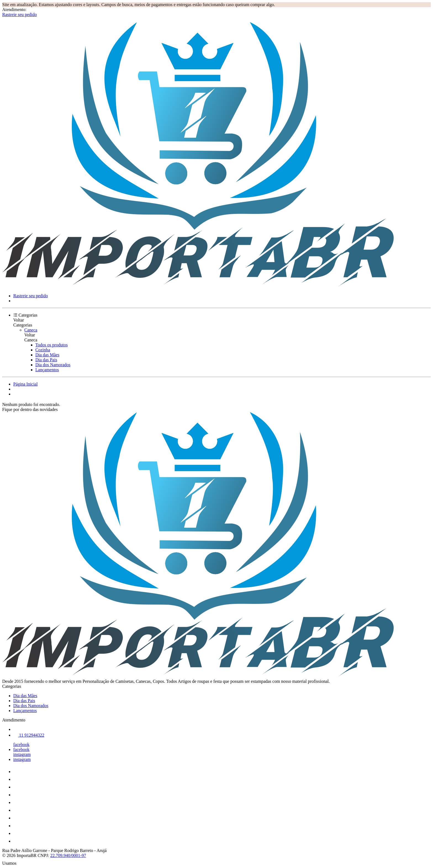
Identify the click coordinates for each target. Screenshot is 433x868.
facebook (21, 744)
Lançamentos (47, 370)
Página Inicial (25, 384)
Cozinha (43, 350)
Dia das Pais (46, 360)
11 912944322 (29, 735)
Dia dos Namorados (53, 365)
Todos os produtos (52, 345)
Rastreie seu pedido (19, 14)
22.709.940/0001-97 (68, 855)
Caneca (31, 330)
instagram (22, 754)
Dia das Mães (47, 355)
